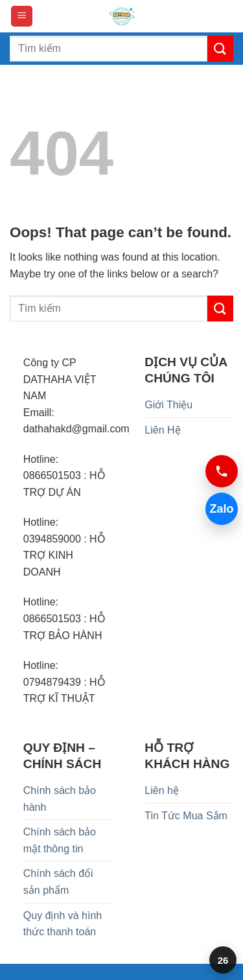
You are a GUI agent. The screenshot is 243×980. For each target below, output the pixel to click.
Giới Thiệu (168, 405)
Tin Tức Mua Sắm (186, 816)
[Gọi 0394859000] (222, 471)
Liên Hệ (162, 430)
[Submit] (220, 48)
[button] (22, 17)
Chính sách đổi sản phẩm (58, 882)
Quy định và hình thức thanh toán (63, 924)
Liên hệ (162, 790)
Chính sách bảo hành (60, 799)
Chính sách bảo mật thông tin (60, 840)
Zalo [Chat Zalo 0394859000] (221, 509)
